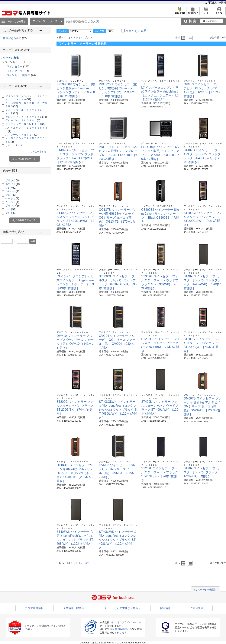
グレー (11, 188)
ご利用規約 (211, 3)
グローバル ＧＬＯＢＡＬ (23, 120)
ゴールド (12, 202)
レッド (11, 209)
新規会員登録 (180, 12)
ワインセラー (15, 66)
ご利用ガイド (193, 12)
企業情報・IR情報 (74, 608)
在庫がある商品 (15, 38)
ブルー (11, 195)
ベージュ (12, 198)
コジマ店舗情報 (34, 608)
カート (206, 12)
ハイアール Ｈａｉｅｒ (21, 135)
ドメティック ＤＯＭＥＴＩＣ (25, 124)
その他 (11, 213)
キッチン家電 (11, 58)
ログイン (219, 12)
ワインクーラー (16, 71)
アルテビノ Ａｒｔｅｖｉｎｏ (26, 117)
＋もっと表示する (37, 152)
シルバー (13, 191)
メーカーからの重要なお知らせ (122, 608)
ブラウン (13, 206)
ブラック (13, 180)
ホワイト (13, 184)
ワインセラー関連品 (18, 75)
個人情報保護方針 (120, 629)
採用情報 (165, 608)
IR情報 (222, 3)
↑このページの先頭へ (205, 590)
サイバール (13, 145)
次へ (88, 37)
